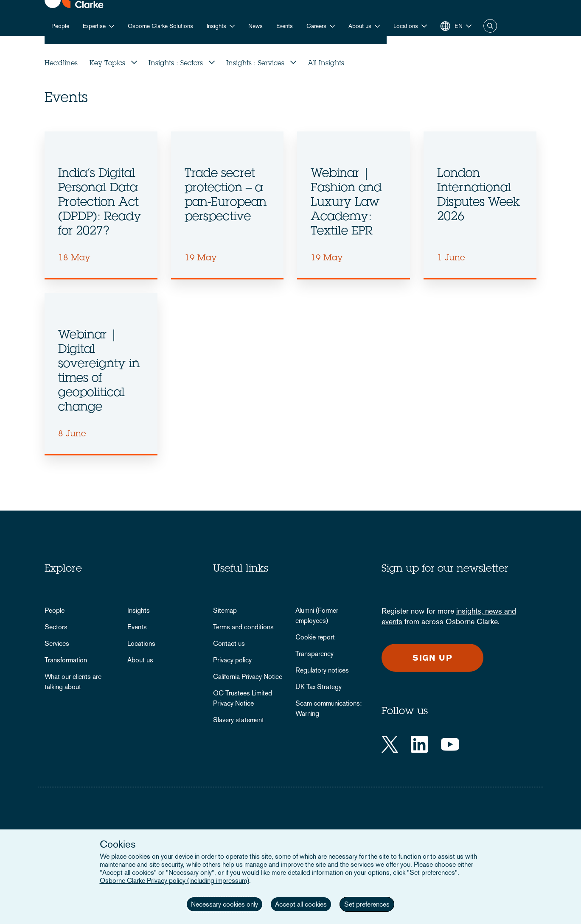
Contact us (229, 643)
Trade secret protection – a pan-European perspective (226, 196)
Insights (216, 26)
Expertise (94, 26)
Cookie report (315, 637)
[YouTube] (450, 744)
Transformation (66, 660)
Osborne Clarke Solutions (160, 26)
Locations (141, 643)
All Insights (326, 64)
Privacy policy (232, 660)
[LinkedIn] (419, 744)
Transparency (314, 654)
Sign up (432, 658)
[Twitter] (390, 744)
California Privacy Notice (248, 677)
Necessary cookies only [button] (225, 904)
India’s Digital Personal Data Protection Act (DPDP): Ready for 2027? (100, 203)
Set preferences (367, 904)
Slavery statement (239, 720)
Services (57, 643)
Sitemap (225, 610)
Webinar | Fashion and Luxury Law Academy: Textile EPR (346, 203)
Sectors (56, 627)
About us (360, 26)
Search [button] (490, 26)
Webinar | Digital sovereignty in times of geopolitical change (99, 372)
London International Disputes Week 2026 (479, 196)
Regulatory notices (322, 670)
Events (285, 26)
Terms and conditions (243, 627)
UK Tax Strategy (319, 687)
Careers (316, 26)
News (255, 26)
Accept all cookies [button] (301, 904)
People (60, 26)
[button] (410, 26)
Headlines (61, 64)
